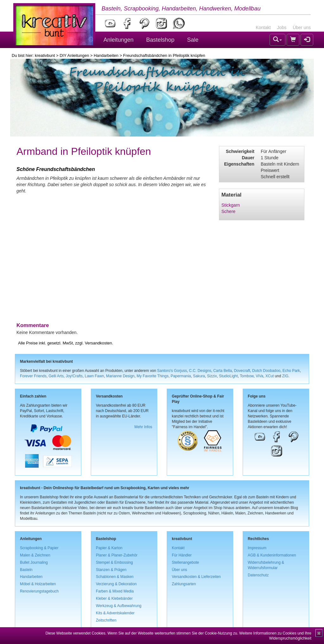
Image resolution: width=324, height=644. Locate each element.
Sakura (199, 376)
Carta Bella (223, 371)
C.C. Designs (200, 371)
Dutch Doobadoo (266, 371)
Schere (228, 211)
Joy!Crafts (74, 376)
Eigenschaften (239, 164)
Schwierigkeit (240, 151)
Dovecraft (242, 371)
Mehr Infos (143, 427)
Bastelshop (160, 40)
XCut (270, 376)
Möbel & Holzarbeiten (38, 584)
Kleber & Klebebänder (114, 598)
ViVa (259, 376)
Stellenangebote (185, 562)
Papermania (181, 376)
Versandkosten (98, 343)
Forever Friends (33, 376)
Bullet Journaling (34, 562)
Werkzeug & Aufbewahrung (119, 606)
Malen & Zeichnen (35, 555)
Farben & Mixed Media (115, 591)
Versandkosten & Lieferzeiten (196, 577)
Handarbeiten (106, 55)
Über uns (302, 27)
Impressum (257, 548)
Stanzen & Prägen (111, 570)
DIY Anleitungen (74, 55)
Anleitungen (118, 40)
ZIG (285, 376)
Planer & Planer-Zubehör (117, 555)
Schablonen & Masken (115, 577)
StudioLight (228, 376)
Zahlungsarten (184, 584)
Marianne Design (120, 376)
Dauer (248, 158)
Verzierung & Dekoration (116, 584)
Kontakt (263, 27)
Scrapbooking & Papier (39, 548)
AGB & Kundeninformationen (272, 555)
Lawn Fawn (94, 376)
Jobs (282, 27)
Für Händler (182, 555)
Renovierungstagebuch (39, 591)
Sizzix (212, 376)
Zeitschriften (106, 620)
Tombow (247, 376)
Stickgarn (231, 205)
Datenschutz (258, 575)
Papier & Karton (109, 548)
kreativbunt (45, 55)
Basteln (26, 570)
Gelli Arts (56, 376)
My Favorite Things (153, 376)
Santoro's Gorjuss (172, 371)
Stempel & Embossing (114, 562)
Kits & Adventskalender (115, 613)
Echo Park (291, 371)
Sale (193, 40)
